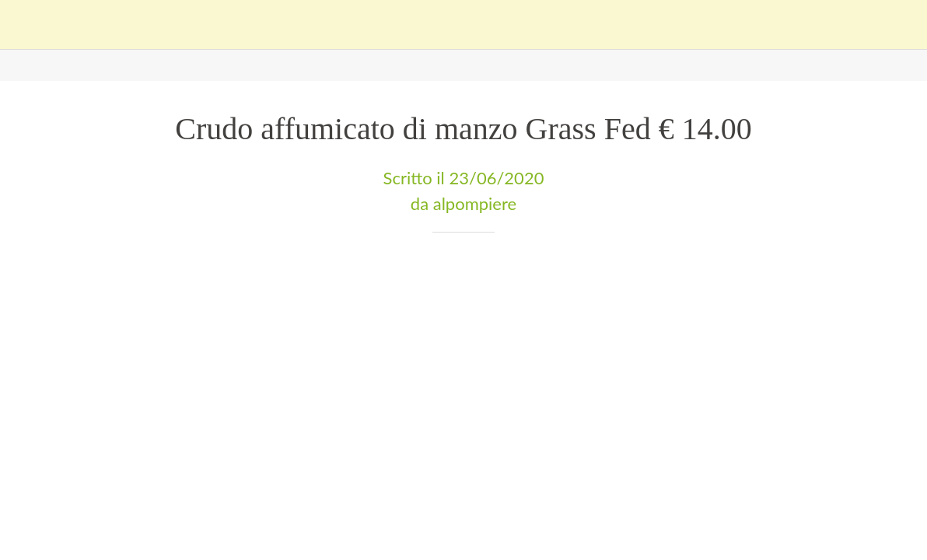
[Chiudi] (25, 25)
